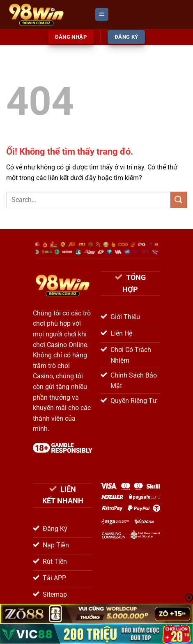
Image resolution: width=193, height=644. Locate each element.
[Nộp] (179, 200)
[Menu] (102, 15)
